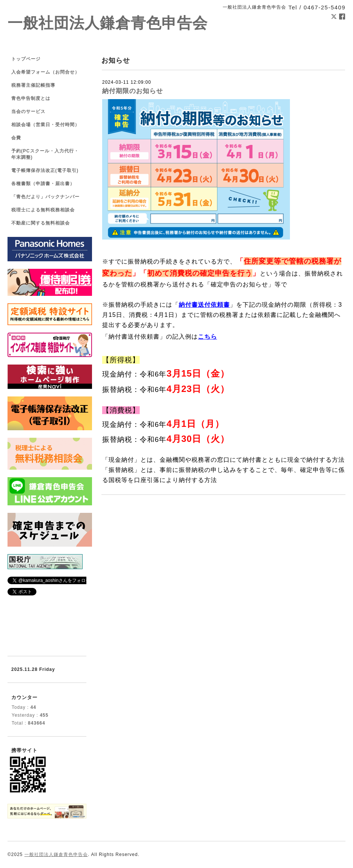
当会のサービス (28, 112)
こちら (207, 337)
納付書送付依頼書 (204, 305)
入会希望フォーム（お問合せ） (45, 72)
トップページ (26, 59)
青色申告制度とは (31, 98)
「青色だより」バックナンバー (45, 197)
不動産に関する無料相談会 (41, 223)
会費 (16, 138)
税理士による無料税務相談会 (43, 210)
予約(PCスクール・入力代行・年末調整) (45, 154)
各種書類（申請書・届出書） (43, 184)
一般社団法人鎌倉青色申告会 (108, 23)
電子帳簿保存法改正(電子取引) (45, 170)
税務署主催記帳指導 (33, 85)
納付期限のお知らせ (133, 91)
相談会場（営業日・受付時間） (45, 125)
